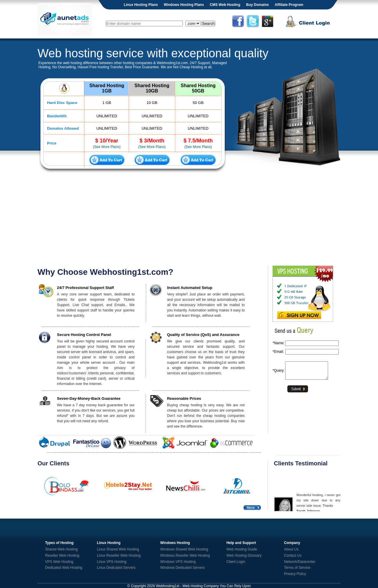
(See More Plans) (107, 147)
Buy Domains (257, 5)
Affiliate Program (289, 5)
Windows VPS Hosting (178, 562)
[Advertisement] (189, 220)
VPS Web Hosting (59, 562)
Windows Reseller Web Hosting (185, 555)
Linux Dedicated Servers (116, 568)
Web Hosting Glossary (244, 555)
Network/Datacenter (300, 562)
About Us (291, 549)
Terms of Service (297, 568)
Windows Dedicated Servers (183, 568)
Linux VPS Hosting (112, 562)
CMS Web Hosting (225, 5)
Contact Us (293, 555)
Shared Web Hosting (62, 549)
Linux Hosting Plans (141, 5)
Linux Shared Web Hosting (118, 549)
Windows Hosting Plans (184, 5)
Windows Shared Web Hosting (184, 549)
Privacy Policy (295, 574)
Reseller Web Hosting (62, 555)
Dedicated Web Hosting (64, 568)
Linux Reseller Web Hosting (119, 555)
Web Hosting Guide (242, 549)
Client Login (236, 562)
